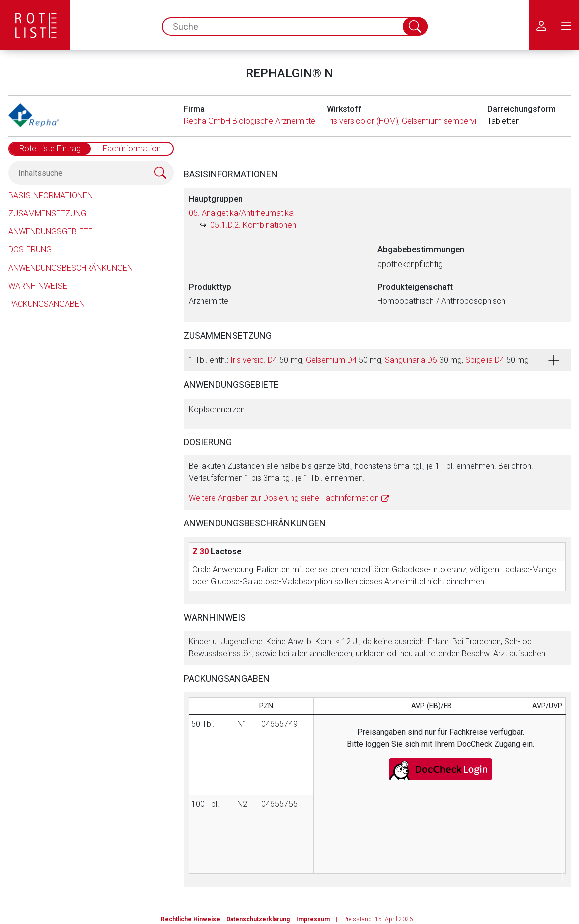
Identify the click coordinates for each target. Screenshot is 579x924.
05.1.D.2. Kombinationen (253, 225)
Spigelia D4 (485, 360)
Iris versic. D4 (254, 360)
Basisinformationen (50, 195)
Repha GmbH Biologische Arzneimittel (250, 121)
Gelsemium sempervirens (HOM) (459, 121)
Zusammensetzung (47, 214)
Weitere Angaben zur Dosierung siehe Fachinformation (284, 498)
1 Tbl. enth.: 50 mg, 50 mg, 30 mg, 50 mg (359, 360)
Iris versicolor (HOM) (363, 121)
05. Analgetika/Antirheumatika (241, 213)
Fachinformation (132, 148)
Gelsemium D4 (331, 360)
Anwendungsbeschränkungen (70, 268)
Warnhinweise (38, 286)
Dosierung (30, 250)
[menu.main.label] (566, 25)
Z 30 (200, 551)
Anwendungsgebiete (50, 232)
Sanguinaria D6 (411, 360)
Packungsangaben (46, 304)
